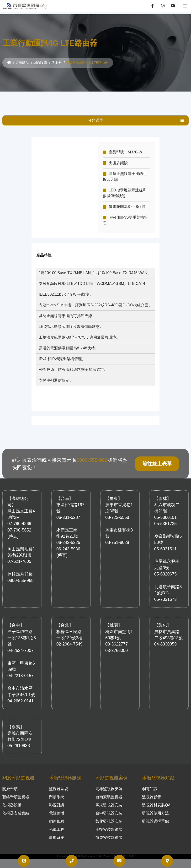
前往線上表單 (157, 458)
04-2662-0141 (21, 696)
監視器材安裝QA (156, 800)
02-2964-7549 (69, 639)
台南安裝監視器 (109, 792)
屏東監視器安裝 (109, 800)
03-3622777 (117, 639)
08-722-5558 (117, 512)
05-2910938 (19, 741)
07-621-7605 (19, 556)
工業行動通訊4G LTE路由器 (87, 63)
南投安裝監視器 (109, 824)
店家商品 (22, 63)
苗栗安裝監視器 (109, 833)
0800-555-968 (92, 455)
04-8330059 (165, 639)
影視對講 (57, 800)
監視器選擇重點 (155, 816)
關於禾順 (10, 784)
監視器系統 (58, 784)
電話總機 (57, 808)
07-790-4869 (19, 519)
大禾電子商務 (126, 851)
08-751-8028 (117, 537)
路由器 (56, 63)
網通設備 (40, 63)
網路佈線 (57, 816)
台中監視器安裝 (109, 808)
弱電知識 (150, 784)
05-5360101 (165, 512)
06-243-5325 (68, 537)
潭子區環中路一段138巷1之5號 (22, 633)
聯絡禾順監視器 (16, 792)
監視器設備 (12, 800)
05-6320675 (165, 569)
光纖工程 (57, 824)
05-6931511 (165, 544)
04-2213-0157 (21, 671)
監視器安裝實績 (16, 808)
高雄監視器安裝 (109, 784)
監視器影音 (152, 792)
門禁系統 (57, 792)
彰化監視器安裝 (109, 816)
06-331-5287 (68, 512)
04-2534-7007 (21, 646)
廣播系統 (57, 833)
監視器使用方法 (155, 808)
